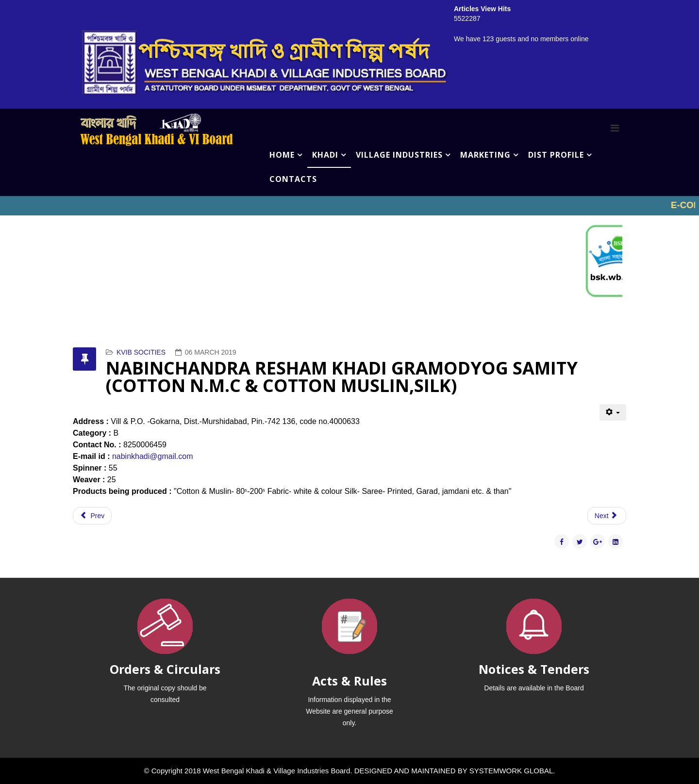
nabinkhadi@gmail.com (153, 456)
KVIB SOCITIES (141, 352)
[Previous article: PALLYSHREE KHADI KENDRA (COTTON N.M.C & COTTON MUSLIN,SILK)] (92, 516)
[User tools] (613, 412)
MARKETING (485, 155)
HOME (282, 155)
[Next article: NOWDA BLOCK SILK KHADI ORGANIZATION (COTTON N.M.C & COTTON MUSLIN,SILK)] (607, 516)
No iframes (349, 206)
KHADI (325, 155)
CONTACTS (293, 179)
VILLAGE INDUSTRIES (399, 155)
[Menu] (615, 128)
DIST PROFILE (556, 155)
